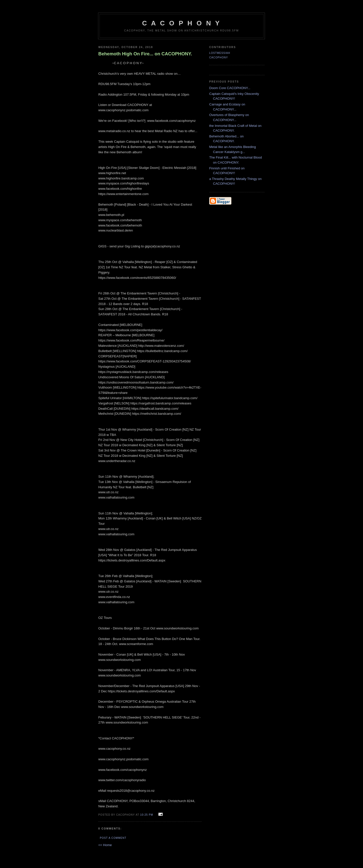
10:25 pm (147, 815)
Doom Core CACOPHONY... (230, 88)
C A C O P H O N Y (181, 23)
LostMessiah (220, 53)
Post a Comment (113, 838)
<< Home (105, 845)
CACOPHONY (219, 58)
